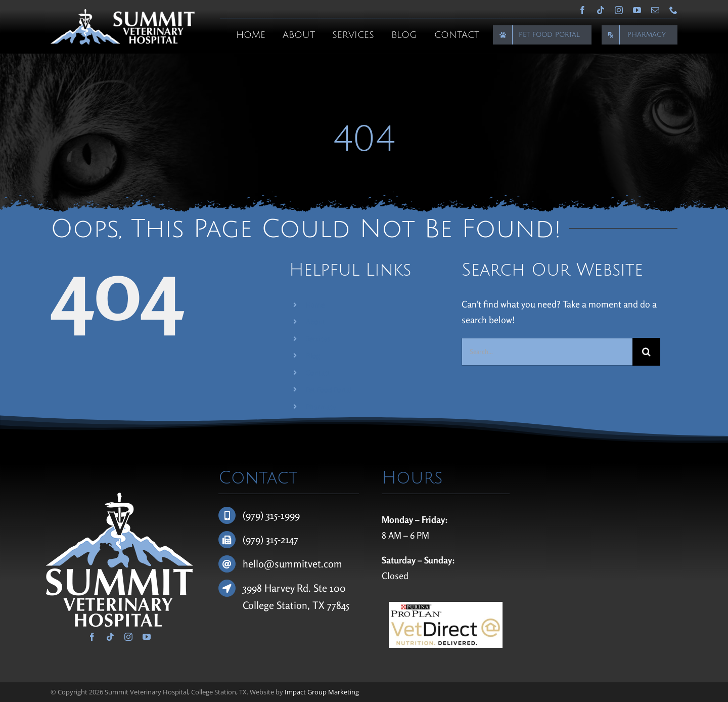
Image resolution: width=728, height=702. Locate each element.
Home (315, 305)
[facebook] (582, 10)
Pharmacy (321, 406)
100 (338, 588)
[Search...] (547, 352)
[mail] (655, 10)
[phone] (673, 10)
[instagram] (619, 10)
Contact (318, 372)
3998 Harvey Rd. (278, 588)
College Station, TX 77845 (296, 605)
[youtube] (637, 10)
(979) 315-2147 (270, 539)
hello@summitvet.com (292, 564)
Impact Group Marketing (322, 692)
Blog (313, 355)
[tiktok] (601, 10)
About (315, 321)
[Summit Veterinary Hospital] (123, 14)
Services (318, 339)
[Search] (646, 352)
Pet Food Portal (329, 390)
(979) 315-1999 (271, 515)
